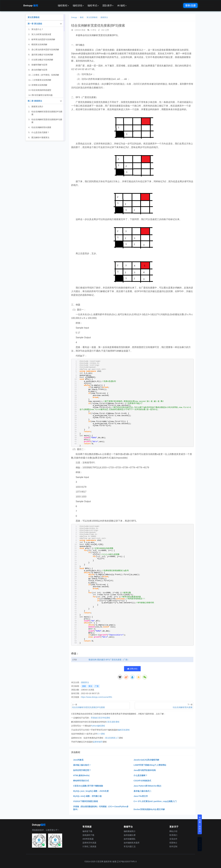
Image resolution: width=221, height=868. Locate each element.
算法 (90, 686)
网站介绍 (173, 831)
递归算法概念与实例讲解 (42, 55)
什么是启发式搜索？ (40, 132)
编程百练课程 (124, 730)
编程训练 (78, 5)
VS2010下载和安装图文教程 (86, 801)
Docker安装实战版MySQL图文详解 (149, 809)
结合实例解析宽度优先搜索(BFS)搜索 (47, 121)
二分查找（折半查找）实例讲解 (45, 75)
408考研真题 (88, 839)
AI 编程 (122, 5)
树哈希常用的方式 (81, 781)
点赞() (132, 669)
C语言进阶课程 (113, 722)
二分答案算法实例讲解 (41, 80)
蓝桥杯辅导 (98, 742)
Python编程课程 (98, 726)
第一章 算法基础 (35, 24)
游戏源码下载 (88, 835)
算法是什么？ (37, 29)
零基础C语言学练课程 (100, 718)
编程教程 (63, 5)
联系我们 (173, 835)
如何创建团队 (130, 839)
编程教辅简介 (130, 831)
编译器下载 (87, 831)
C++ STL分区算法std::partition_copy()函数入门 (155, 801)
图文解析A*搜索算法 (40, 137)
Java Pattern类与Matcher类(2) (147, 786)
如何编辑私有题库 (132, 843)
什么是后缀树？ (141, 775)
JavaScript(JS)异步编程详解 (146, 760)
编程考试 (93, 5)
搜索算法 (104, 17)
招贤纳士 (173, 843)
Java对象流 (78, 760)
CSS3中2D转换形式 (142, 781)
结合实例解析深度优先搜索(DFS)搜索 (47, 113)
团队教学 (108, 5)
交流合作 (173, 839)
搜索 (84, 686)
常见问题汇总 (130, 846)
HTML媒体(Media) (81, 775)
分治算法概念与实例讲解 (42, 60)
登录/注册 (190, 5)
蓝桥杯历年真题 (89, 843)
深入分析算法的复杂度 (41, 34)
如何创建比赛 (130, 835)
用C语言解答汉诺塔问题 (42, 95)
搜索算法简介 (37, 107)
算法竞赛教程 (92, 17)
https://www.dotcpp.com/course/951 (97, 697)
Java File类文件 (141, 796)
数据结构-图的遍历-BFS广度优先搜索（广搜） (109, 660)
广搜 (97, 686)
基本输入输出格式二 (142, 791)
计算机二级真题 (89, 846)
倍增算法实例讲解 (39, 85)
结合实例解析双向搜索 (41, 127)
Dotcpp (31, 5)
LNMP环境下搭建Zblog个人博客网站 (150, 765)
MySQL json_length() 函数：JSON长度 (91, 791)
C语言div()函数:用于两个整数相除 (88, 786)
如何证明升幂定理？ (82, 770)
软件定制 (173, 846)
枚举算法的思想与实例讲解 (43, 39)
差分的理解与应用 (39, 70)
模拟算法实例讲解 (39, 44)
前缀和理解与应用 (39, 65)
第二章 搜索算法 (35, 101)
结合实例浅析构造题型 (41, 90)
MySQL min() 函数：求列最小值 (87, 796)
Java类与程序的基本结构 (145, 770)
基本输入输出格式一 (82, 765)
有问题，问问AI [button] (200, 824)
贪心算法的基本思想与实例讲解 (45, 50)
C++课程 (101, 734)
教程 (82, 17)
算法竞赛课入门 (112, 738)
